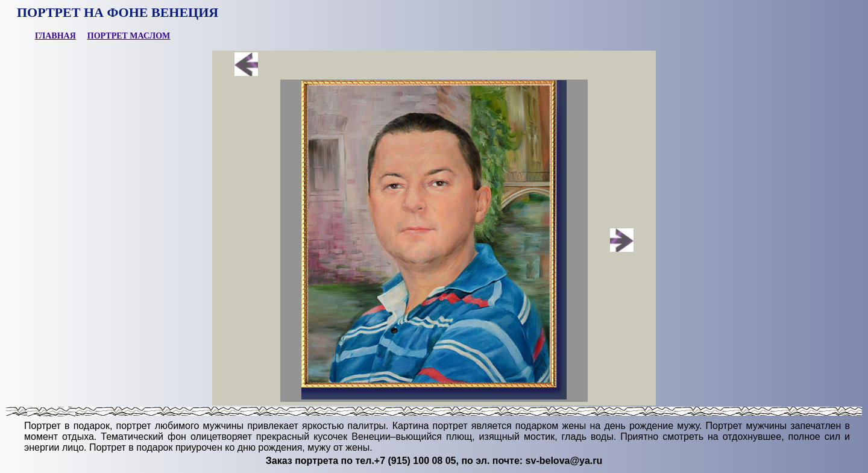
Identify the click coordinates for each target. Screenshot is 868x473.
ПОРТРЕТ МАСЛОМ (129, 36)
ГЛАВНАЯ (55, 36)
